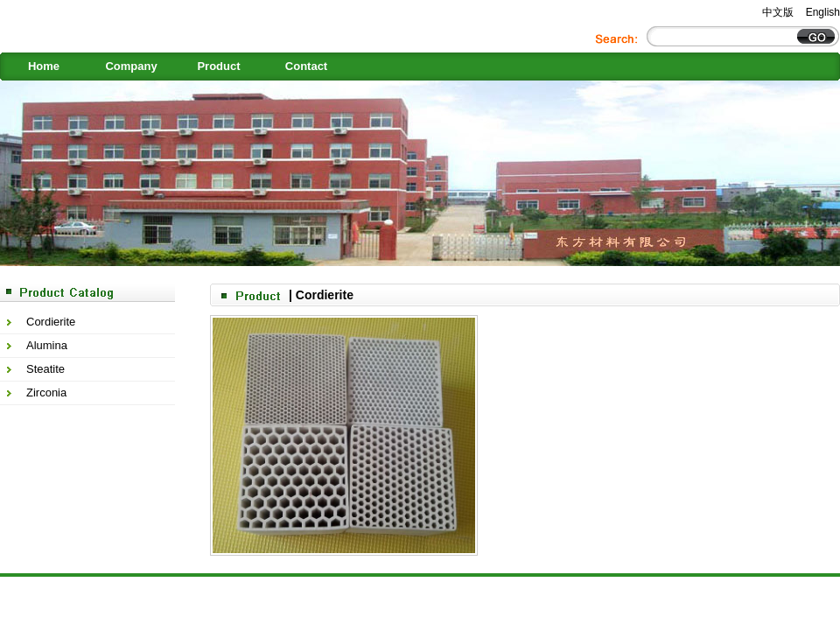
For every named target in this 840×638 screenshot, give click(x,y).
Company (131, 66)
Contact (306, 66)
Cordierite (51, 322)
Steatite (45, 369)
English (823, 12)
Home (44, 66)
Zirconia (46, 393)
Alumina (47, 345)
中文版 (778, 12)
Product (218, 66)
